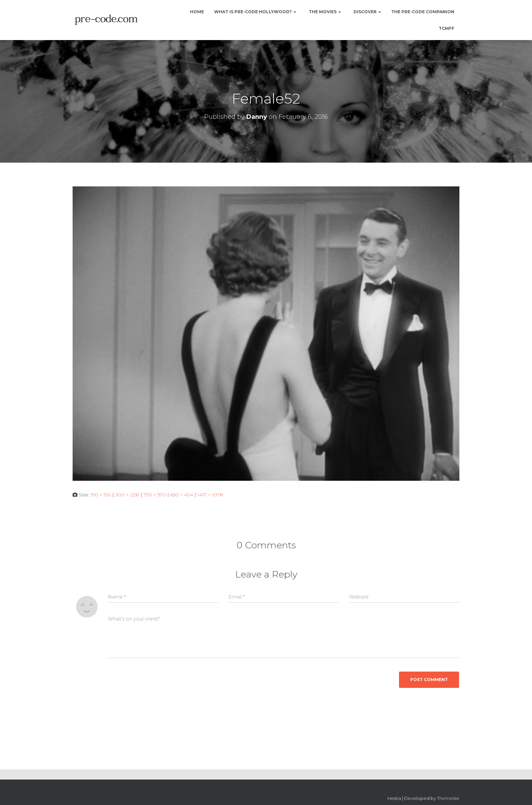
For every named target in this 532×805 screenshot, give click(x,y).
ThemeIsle (448, 798)
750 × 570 (155, 495)
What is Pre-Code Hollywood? (255, 12)
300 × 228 (127, 495)
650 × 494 (182, 495)
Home (196, 12)
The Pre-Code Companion (423, 12)
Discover (367, 12)
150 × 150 (101, 495)
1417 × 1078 (210, 495)
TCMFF (446, 28)
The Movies (324, 12)
